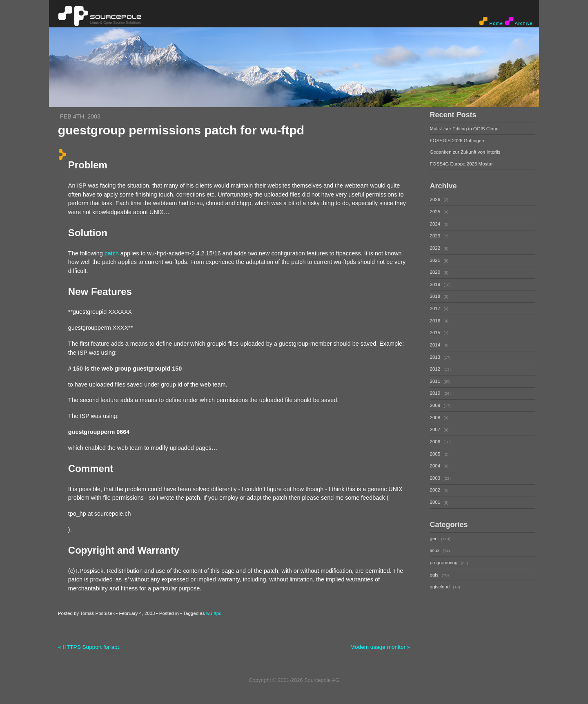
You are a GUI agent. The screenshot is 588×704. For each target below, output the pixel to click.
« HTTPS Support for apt (89, 647)
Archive (519, 21)
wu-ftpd (214, 613)
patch (112, 253)
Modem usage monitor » (380, 647)
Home (491, 21)
